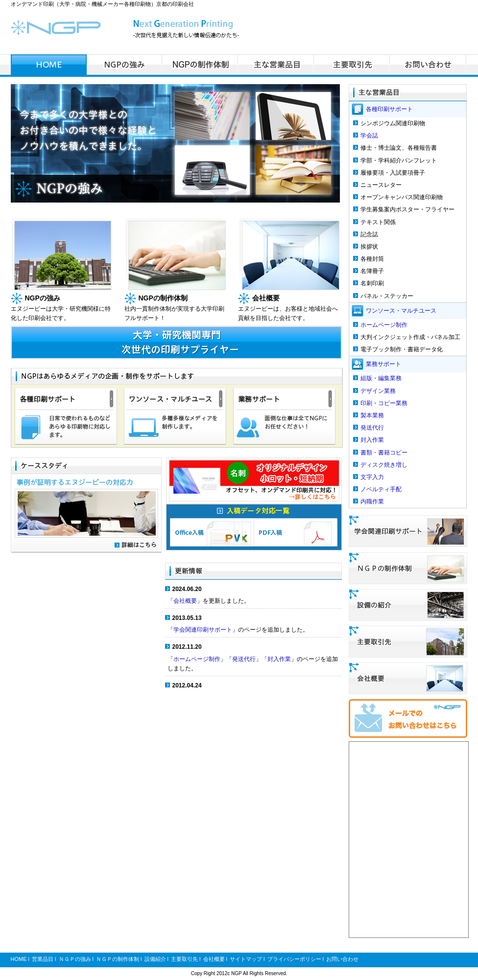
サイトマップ (246, 959)
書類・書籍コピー (384, 453)
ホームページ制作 (197, 659)
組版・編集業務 (381, 378)
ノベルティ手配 (381, 489)
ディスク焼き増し (384, 465)
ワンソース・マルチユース (401, 310)
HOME (19, 959)
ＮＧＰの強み (75, 959)
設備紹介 (155, 959)
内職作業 (372, 501)
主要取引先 (184, 959)
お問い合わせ (342, 959)
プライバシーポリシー (294, 959)
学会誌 (369, 136)
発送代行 (244, 659)
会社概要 (185, 601)
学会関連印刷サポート (203, 630)
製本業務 (372, 415)
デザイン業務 (378, 391)
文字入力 (372, 477)
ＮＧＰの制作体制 (118, 959)
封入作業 (279, 659)
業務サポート (383, 364)
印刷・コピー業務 (384, 403)
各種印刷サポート (389, 109)
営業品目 (43, 959)
